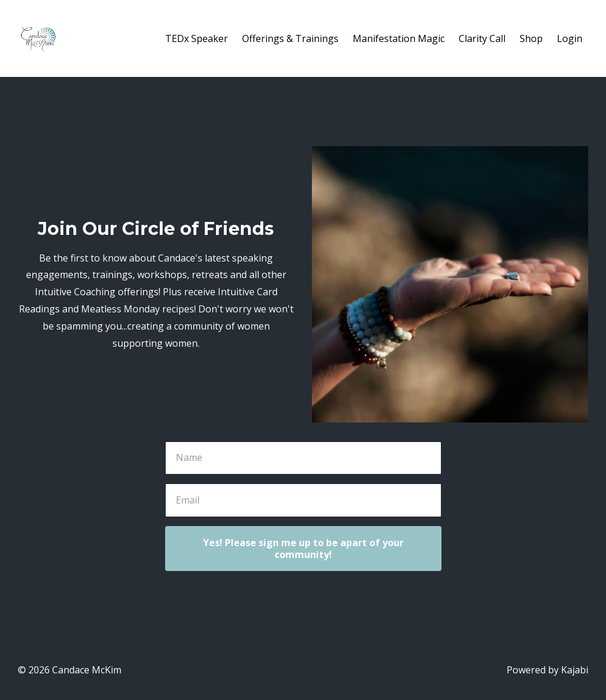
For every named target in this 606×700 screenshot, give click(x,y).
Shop (531, 38)
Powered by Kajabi (547, 670)
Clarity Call (482, 38)
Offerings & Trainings (290, 38)
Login (570, 38)
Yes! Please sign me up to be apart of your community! (303, 549)
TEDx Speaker (196, 38)
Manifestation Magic (399, 38)
